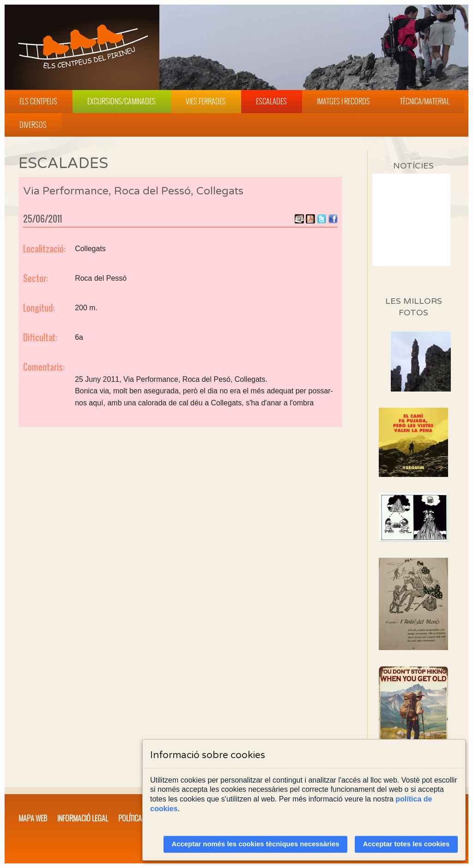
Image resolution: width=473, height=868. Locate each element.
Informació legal (83, 818)
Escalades (271, 101)
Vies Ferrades (206, 101)
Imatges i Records (343, 101)
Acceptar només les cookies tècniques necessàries (256, 844)
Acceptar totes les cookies (406, 844)
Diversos (33, 125)
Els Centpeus (38, 101)
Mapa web (33, 818)
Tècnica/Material (425, 101)
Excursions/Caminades (121, 101)
